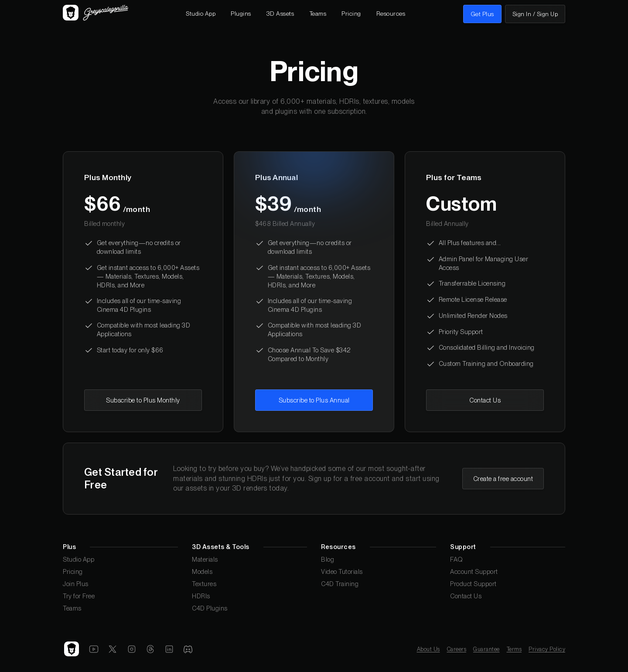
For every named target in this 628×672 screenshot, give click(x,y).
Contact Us (466, 596)
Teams (72, 608)
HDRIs (201, 596)
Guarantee (486, 649)
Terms (514, 649)
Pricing (73, 571)
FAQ (457, 559)
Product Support (473, 584)
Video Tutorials (342, 571)
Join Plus (76, 584)
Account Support (474, 571)
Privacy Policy (547, 649)
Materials (205, 559)
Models (202, 571)
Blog (328, 559)
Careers (457, 649)
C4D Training (340, 584)
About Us (428, 649)
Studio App (78, 559)
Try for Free (79, 596)
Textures (204, 584)
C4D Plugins (210, 608)
